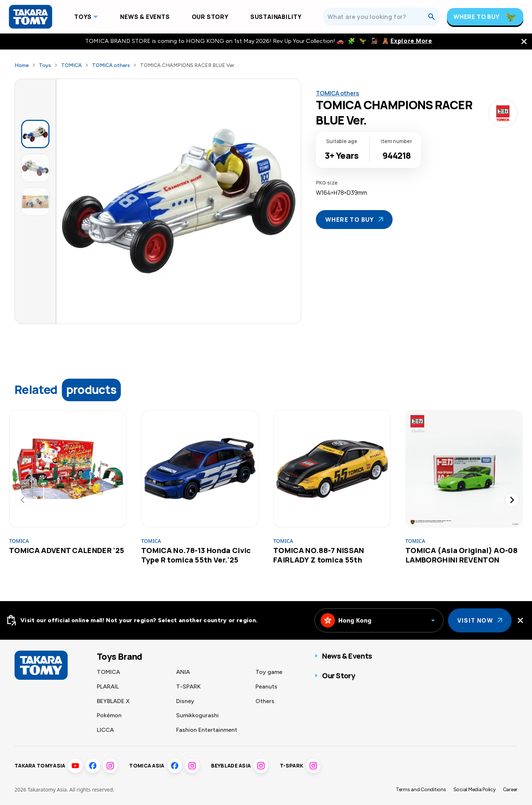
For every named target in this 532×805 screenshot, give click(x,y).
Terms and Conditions (421, 790)
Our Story (210, 17)
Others (265, 701)
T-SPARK (188, 686)
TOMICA (72, 65)
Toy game (269, 672)
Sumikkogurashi (197, 715)
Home (22, 65)
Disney (185, 701)
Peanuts (266, 686)
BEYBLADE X (113, 701)
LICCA (105, 730)
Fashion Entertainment (207, 730)
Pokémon (109, 715)
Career (510, 790)
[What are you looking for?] (378, 17)
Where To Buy (477, 17)
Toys (83, 17)
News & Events (145, 17)
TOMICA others (111, 65)
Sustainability (276, 17)
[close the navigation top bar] (524, 42)
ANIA (183, 672)
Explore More (411, 41)
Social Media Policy (475, 790)
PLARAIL (108, 686)
